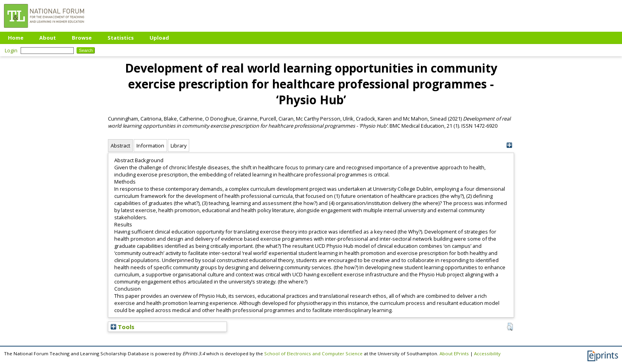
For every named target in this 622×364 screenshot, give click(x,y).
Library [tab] (179, 146)
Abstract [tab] (120, 146)
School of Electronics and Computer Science (313, 353)
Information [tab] (150, 146)
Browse (82, 38)
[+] (509, 145)
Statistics (121, 38)
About (48, 38)
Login (11, 50)
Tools (123, 327)
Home (16, 38)
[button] (510, 327)
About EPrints (454, 353)
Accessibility (487, 353)
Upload (159, 38)
